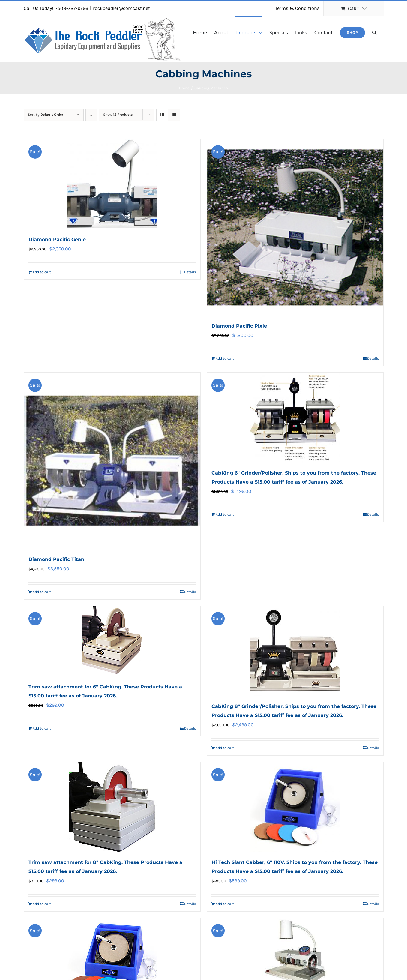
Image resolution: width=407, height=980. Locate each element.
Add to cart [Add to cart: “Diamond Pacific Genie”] (42, 272)
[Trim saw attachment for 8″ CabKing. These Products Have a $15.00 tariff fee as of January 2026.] (112, 807)
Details (190, 272)
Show (118, 115)
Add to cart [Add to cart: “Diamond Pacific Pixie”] (225, 358)
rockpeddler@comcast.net (121, 8)
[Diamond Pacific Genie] (112, 184)
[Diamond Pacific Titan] (112, 461)
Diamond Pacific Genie (57, 240)
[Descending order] (91, 115)
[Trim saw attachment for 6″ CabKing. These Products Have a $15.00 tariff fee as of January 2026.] (112, 641)
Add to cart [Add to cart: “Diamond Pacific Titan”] (42, 592)
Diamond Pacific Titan (56, 559)
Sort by (46, 115)
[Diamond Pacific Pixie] (295, 227)
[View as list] (174, 115)
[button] (374, 32)
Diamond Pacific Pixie (239, 326)
